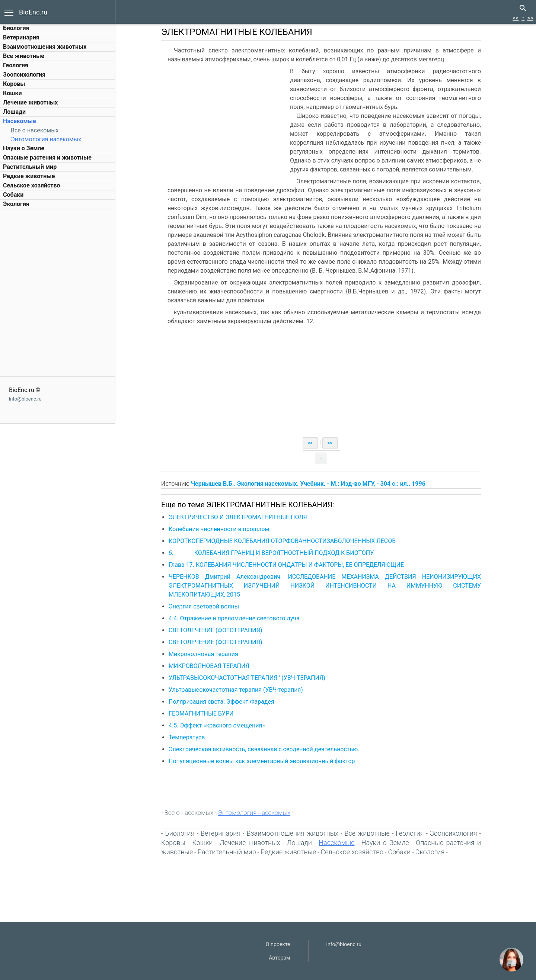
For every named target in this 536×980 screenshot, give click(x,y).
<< (516, 18)
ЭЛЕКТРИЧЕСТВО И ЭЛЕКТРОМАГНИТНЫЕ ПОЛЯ (238, 517)
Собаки (13, 195)
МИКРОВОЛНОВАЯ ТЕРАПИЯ (209, 666)
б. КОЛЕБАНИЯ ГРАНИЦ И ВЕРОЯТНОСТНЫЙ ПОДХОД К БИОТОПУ (271, 553)
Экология (16, 204)
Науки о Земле (24, 148)
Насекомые (20, 121)
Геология (16, 65)
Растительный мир (30, 167)
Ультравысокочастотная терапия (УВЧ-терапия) (236, 690)
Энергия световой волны (204, 606)
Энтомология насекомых (46, 139)
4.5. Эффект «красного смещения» (217, 725)
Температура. (188, 737)
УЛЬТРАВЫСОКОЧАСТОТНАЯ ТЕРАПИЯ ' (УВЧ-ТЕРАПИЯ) (247, 678)
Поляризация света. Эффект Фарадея (221, 702)
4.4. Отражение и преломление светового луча (234, 618)
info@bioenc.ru (25, 399)
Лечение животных (30, 102)
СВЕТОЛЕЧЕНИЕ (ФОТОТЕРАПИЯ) (216, 630)
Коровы (14, 84)
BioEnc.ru (33, 12)
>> (530, 18)
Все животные (24, 56)
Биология (16, 28)
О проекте (278, 944)
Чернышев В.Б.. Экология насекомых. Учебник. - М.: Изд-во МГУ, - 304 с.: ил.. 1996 (308, 484)
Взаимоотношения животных (45, 47)
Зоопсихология (24, 75)
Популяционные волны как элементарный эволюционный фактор (262, 761)
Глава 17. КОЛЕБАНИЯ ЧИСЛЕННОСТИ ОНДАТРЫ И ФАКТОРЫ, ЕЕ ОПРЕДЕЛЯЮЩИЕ (286, 565)
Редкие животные (29, 176)
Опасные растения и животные (47, 158)
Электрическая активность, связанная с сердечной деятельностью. (264, 749)
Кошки (12, 93)
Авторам (279, 958)
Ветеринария (21, 37)
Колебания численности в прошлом (219, 529)
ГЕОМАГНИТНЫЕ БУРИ (201, 714)
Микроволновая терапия (203, 654)
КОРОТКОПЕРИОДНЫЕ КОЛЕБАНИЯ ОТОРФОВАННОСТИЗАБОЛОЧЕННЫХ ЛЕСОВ (282, 541)
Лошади (14, 112)
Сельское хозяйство (31, 185)
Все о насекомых (35, 130)
